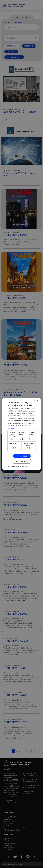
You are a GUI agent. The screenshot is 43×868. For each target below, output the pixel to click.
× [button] (38, 400)
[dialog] (21, 434)
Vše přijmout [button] (22, 456)
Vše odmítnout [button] (22, 461)
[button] (18, 466)
